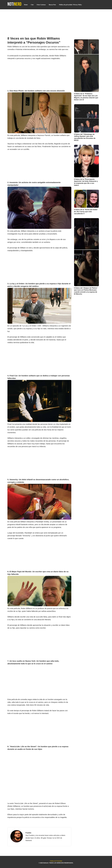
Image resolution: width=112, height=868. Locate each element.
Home (26, 5)
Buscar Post (52, 5)
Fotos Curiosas (41, 5)
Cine (32, 5)
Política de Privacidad (56, 861)
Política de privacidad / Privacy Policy (70, 5)
